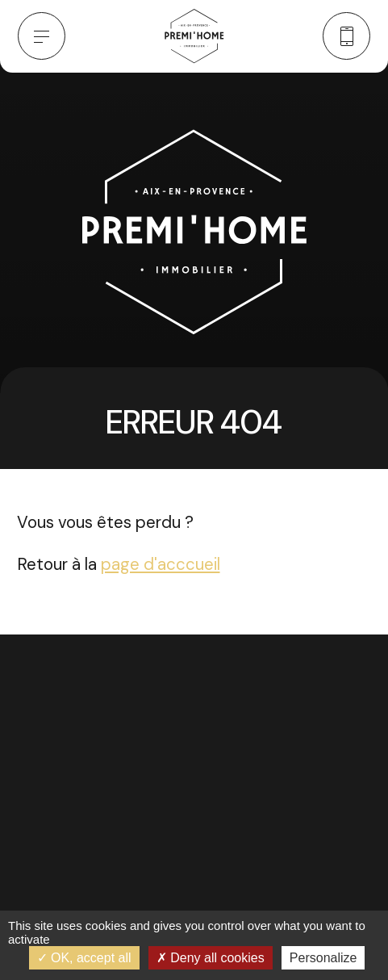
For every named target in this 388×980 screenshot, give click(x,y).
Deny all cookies (211, 958)
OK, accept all (84, 958)
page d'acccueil (161, 564)
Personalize (323, 958)
